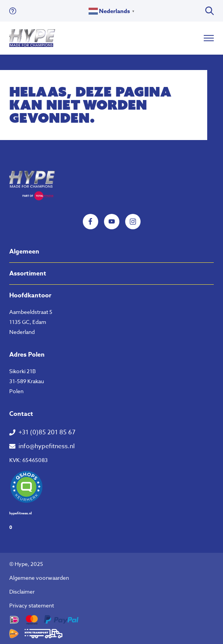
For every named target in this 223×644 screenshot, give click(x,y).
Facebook (91, 222)
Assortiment (28, 274)
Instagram (133, 222)
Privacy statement (32, 605)
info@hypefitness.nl (47, 446)
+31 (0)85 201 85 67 (47, 432)
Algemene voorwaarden (39, 578)
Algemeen (24, 252)
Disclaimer (22, 591)
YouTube (112, 222)
